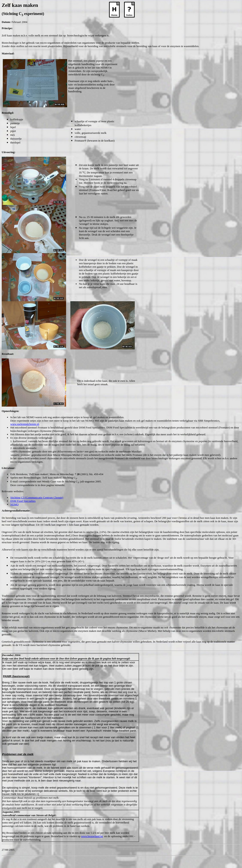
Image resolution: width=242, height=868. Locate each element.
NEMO (14, 504)
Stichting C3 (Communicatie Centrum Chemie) (37, 497)
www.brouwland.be (92, 836)
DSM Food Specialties (23, 501)
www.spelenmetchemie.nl (25, 424)
